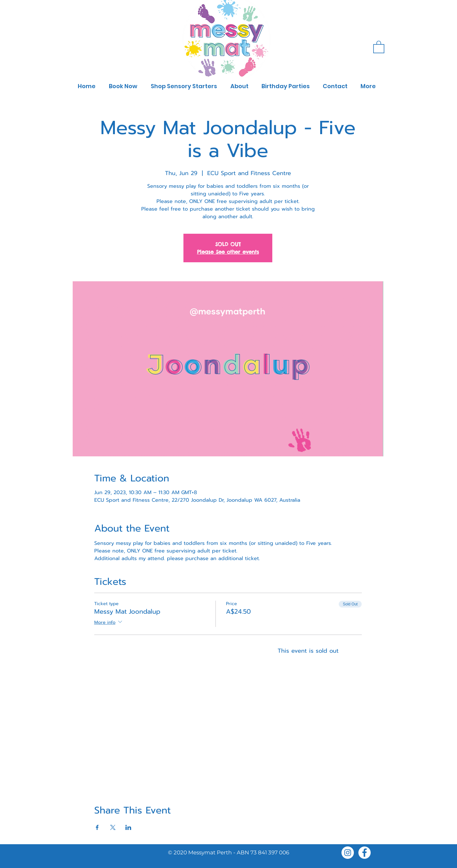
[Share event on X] (113, 827)
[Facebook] (364, 853)
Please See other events (228, 252)
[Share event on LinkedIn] (128, 827)
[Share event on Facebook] (97, 827)
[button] (379, 47)
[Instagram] (348, 853)
